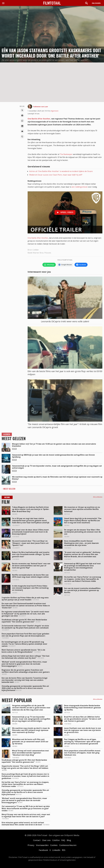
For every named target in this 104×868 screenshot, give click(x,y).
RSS (64, 850)
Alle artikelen (98, 497)
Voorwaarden (42, 845)
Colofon (56, 840)
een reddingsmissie (80, 187)
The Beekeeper (66, 154)
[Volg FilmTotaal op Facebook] (81, 265)
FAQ (63, 840)
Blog (69, 840)
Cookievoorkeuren (68, 845)
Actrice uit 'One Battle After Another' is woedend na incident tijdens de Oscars (61, 171)
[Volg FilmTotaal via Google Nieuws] (65, 265)
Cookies (54, 845)
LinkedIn (56, 850)
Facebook (43, 850)
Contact (37, 840)
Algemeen (55, 111)
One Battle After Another (39, 119)
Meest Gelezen (9, 489)
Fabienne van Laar (41, 106)
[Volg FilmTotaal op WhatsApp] (49, 265)
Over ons (46, 840)
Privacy (31, 845)
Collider (36, 250)
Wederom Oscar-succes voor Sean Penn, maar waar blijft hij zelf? (56, 175)
